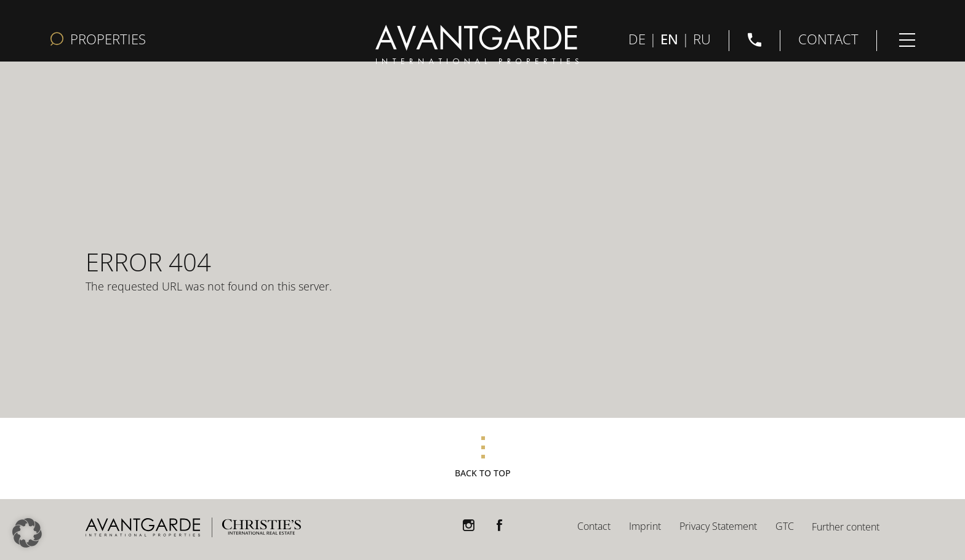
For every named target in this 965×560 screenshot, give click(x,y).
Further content (846, 527)
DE (637, 38)
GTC (785, 526)
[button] (27, 533)
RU (702, 38)
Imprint (645, 526)
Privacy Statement (718, 526)
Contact (594, 526)
